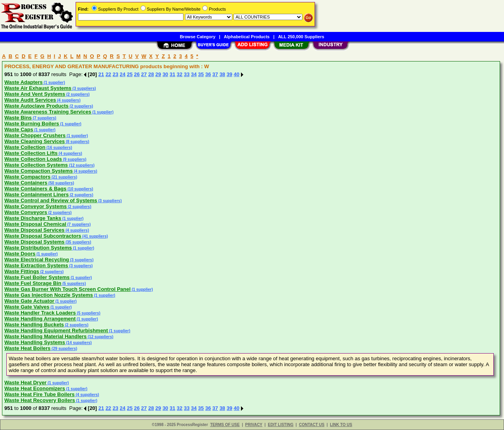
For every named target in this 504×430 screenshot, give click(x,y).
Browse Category (198, 37)
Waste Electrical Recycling (37, 260)
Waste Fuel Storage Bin (33, 283)
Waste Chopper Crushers (35, 135)
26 (137, 74)
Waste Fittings (22, 271)
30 (165, 74)
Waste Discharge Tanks (33, 218)
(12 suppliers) (81, 165)
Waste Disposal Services (34, 230)
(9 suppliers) (74, 159)
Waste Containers (26, 183)
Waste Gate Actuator (29, 301)
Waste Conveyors (26, 212)
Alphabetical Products (247, 37)
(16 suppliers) (59, 148)
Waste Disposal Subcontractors (43, 236)
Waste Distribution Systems (38, 248)
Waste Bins (18, 118)
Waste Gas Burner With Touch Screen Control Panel (68, 289)
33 (187, 74)
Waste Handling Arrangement (40, 319)
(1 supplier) (54, 83)
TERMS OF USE (225, 425)
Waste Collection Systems (36, 165)
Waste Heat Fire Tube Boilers (39, 394)
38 (222, 74)
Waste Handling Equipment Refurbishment (56, 330)
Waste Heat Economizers (35, 388)
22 (108, 74)
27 (144, 74)
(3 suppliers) (83, 88)
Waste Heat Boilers (27, 348)
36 (208, 74)
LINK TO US (341, 425)
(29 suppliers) (64, 349)
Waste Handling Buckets (34, 325)
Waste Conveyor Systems (35, 206)
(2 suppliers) (77, 94)
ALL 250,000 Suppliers (301, 37)
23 (115, 74)
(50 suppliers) (61, 183)
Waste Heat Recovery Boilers (40, 400)
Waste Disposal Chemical (35, 224)
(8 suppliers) (77, 142)
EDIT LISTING (281, 425)
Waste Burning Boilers (32, 124)
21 (101, 74)
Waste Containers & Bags (35, 189)
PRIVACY (254, 425)
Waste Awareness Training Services (48, 112)
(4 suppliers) (68, 100)
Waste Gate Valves (27, 307)
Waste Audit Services (30, 100)
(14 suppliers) (78, 343)
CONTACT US (312, 425)
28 (151, 74)
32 (180, 74)
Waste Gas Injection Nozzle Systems (49, 295)
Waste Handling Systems (35, 342)
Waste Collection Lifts (31, 153)
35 (201, 74)
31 (172, 74)
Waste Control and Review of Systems (51, 200)
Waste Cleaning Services (34, 141)
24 (122, 74)
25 (130, 74)
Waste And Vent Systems (35, 94)
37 (215, 74)
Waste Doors (20, 254)
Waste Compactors (27, 177)
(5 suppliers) (74, 284)
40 (237, 74)
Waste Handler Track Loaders (40, 313)
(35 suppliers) (78, 242)
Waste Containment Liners (36, 195)
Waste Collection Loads (33, 159)
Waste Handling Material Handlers (45, 336)
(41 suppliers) (94, 236)
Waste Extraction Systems (36, 265)
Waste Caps (19, 129)
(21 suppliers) (64, 177)
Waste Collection (25, 147)
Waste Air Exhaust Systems (38, 88)
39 (229, 74)
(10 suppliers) (80, 189)
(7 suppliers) (44, 118)
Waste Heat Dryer (25, 383)
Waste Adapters (23, 82)
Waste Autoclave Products (36, 106)
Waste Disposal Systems (34, 242)
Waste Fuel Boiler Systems (37, 277)
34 (194, 74)
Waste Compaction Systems (39, 171)
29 (158, 74)
